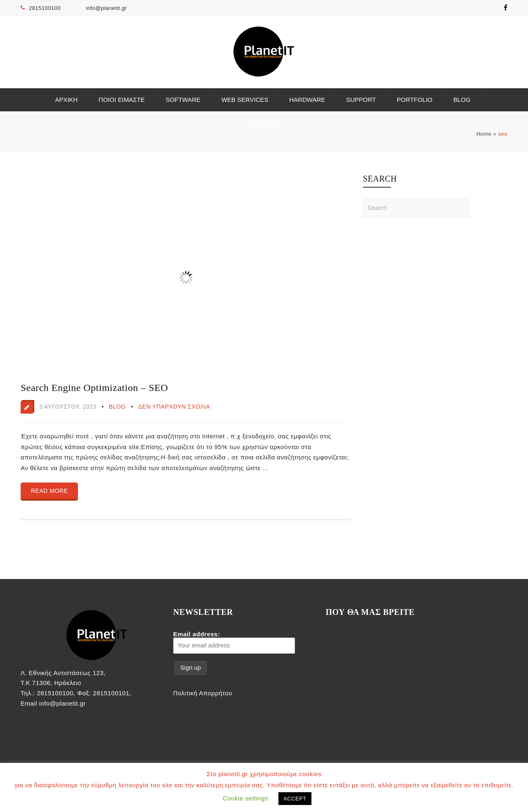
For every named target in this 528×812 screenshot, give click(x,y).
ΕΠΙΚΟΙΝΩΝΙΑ (263, 122)
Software (183, 100)
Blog (462, 100)
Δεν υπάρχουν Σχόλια (174, 407)
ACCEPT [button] (295, 799)
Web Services (245, 100)
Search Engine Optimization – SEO (94, 388)
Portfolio (415, 100)
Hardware (307, 100)
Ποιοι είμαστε (122, 100)
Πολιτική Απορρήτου (203, 693)
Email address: (234, 642)
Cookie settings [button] (245, 798)
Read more (49, 491)
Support (361, 100)
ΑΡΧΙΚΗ (66, 100)
